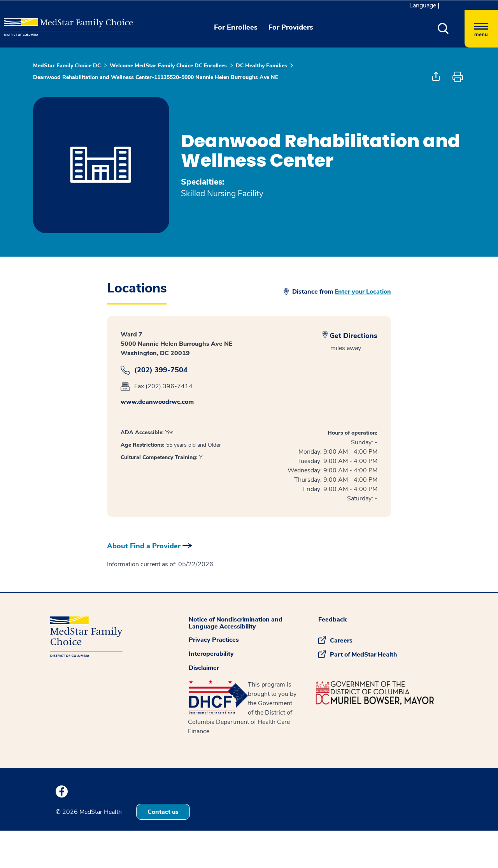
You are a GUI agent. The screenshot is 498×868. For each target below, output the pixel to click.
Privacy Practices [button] (214, 640)
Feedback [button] (332, 620)
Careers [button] (341, 641)
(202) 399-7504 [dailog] (161, 370)
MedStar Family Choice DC (67, 66)
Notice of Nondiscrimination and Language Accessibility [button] (236, 623)
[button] (443, 29)
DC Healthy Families (261, 66)
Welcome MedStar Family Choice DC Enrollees (168, 66)
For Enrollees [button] (236, 27)
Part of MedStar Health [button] (364, 655)
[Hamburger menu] (481, 29)
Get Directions (353, 336)
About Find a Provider (144, 546)
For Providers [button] (291, 27)
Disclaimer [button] (204, 668)
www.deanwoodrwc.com (157, 402)
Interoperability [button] (211, 654)
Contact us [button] (163, 812)
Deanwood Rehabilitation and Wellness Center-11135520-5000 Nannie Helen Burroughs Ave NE (156, 77)
